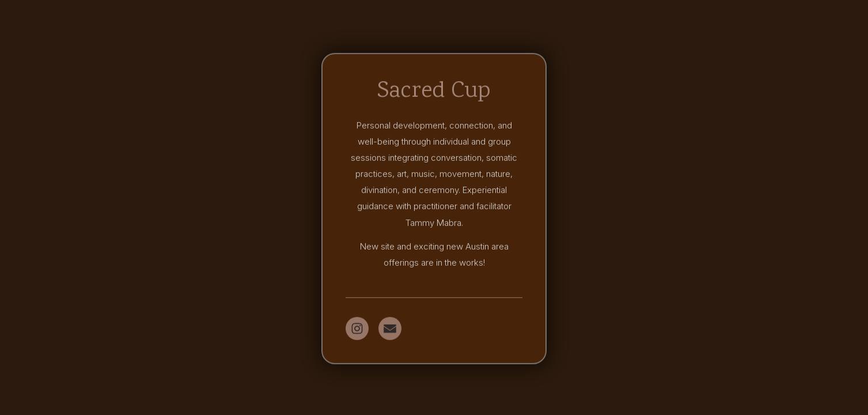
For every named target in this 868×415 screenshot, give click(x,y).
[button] (357, 329)
